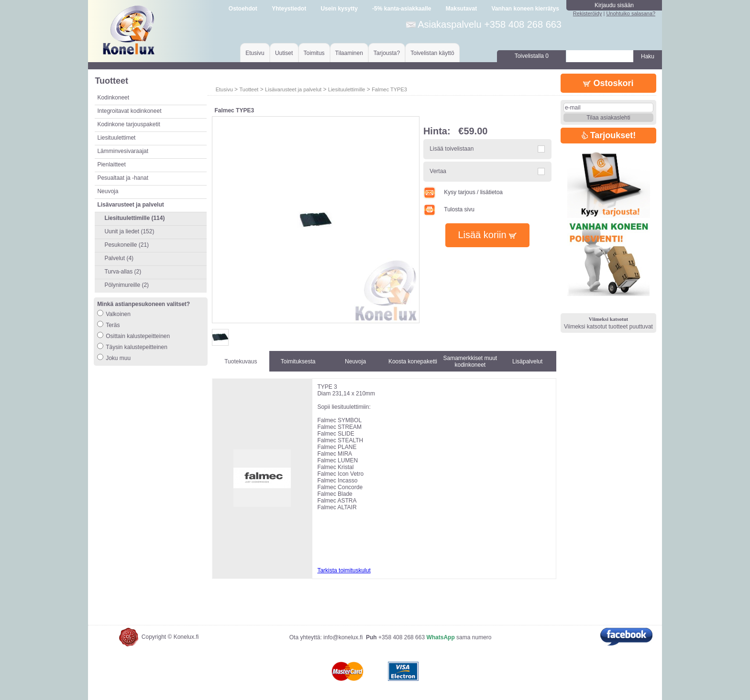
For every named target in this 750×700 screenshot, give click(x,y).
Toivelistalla (532, 56)
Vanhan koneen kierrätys (525, 9)
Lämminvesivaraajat (123, 151)
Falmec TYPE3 (389, 89)
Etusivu (255, 53)
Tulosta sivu (449, 209)
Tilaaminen (349, 53)
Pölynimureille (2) (127, 285)
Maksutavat (461, 9)
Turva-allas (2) (123, 272)
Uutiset (284, 53)
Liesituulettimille (347, 89)
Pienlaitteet (111, 164)
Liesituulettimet (116, 138)
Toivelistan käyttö (432, 53)
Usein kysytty (339, 9)
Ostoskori (608, 83)
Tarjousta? (387, 53)
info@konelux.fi (343, 637)
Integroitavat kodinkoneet (129, 111)
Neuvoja (108, 191)
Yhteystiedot (289, 9)
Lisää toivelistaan (452, 149)
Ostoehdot (243, 9)
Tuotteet (249, 89)
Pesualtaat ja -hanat (123, 178)
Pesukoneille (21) (127, 245)
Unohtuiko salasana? (631, 13)
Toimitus (314, 53)
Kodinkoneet (113, 98)
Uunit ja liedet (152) (129, 231)
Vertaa (438, 171)
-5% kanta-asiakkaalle (402, 9)
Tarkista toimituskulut (344, 570)
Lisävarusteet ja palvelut (293, 89)
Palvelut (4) (119, 258)
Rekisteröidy (588, 13)
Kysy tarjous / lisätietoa (463, 192)
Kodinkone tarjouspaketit (128, 124)
